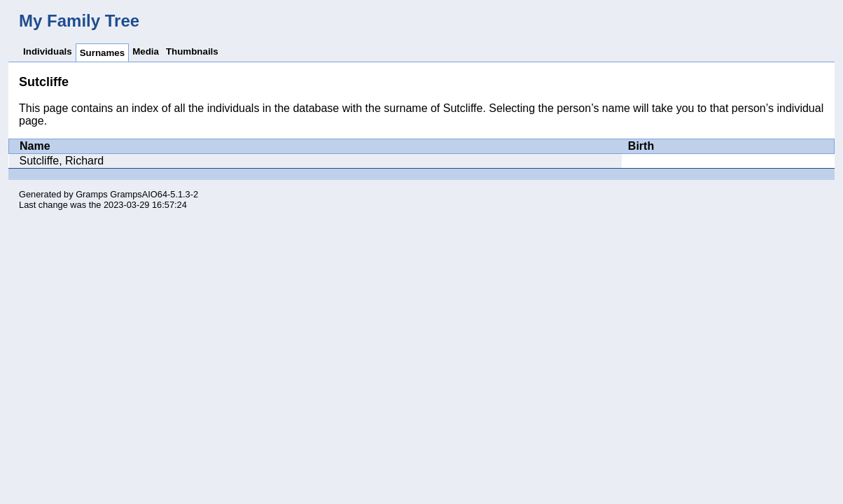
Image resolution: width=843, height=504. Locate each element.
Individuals (48, 51)
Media (146, 51)
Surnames (102, 53)
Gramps (92, 194)
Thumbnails (192, 51)
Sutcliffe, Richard (62, 161)
